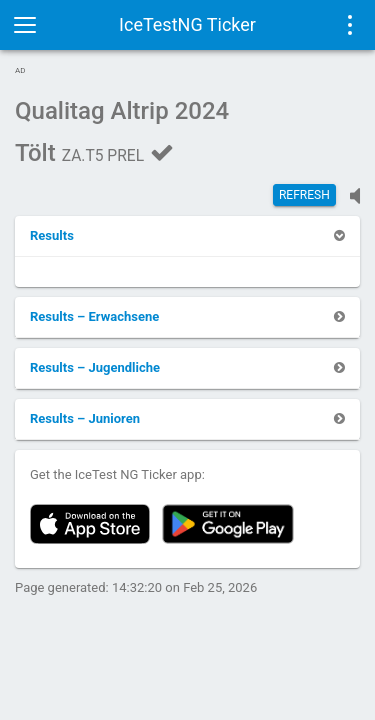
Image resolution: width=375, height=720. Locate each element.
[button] (52, 235)
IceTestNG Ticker (187, 24)
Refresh (304, 195)
